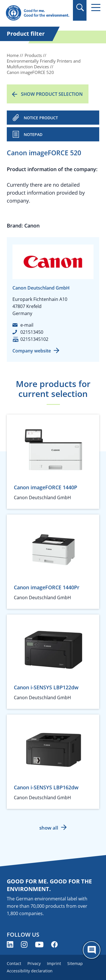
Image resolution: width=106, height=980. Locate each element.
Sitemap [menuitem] (75, 963)
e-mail (27, 325)
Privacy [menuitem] (34, 963)
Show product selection (52, 94)
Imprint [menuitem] (54, 963)
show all (49, 828)
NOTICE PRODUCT (41, 118)
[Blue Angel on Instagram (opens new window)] (24, 944)
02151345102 (34, 339)
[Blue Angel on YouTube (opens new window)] (39, 944)
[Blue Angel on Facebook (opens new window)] (54, 944)
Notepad (33, 134)
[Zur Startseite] (37, 13)
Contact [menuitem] (14, 963)
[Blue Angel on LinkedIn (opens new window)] (10, 944)
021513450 (32, 332)
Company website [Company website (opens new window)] (32, 351)
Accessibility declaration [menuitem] (30, 971)
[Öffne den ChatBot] (92, 950)
